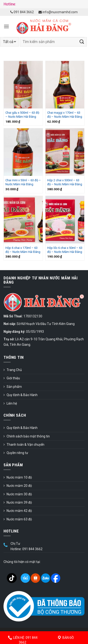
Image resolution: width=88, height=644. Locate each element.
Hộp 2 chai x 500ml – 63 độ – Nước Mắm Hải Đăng (65, 182)
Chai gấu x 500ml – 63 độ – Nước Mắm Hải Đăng (22, 115)
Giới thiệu (13, 378)
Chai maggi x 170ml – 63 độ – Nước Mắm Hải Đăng (65, 115)
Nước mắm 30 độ (19, 494)
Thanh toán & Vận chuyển (25, 445)
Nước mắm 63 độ (19, 519)
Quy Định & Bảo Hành (22, 395)
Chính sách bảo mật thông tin (28, 436)
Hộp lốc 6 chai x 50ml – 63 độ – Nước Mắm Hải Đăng (65, 250)
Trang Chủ (14, 370)
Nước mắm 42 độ (19, 511)
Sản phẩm (14, 387)
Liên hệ (12, 403)
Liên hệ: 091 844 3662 (23, 638)
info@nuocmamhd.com (58, 12)
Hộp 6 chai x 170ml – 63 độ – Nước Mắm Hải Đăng (23, 250)
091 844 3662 (22, 12)
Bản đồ (65, 638)
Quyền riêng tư (17, 453)
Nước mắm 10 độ (19, 477)
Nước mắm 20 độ (19, 486)
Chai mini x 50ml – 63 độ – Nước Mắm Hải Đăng (23, 182)
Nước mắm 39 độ (19, 502)
